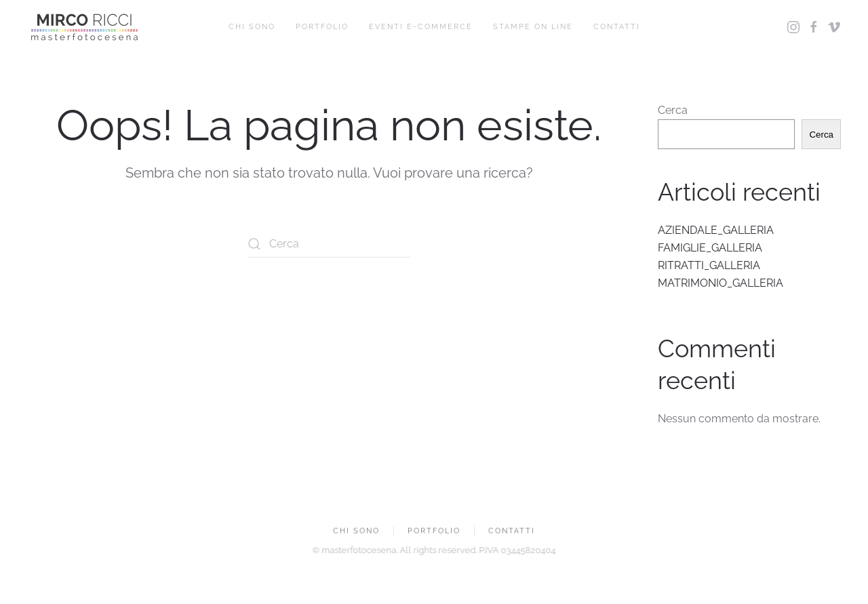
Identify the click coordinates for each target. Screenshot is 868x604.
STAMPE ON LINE (533, 27)
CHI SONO (252, 27)
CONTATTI (617, 27)
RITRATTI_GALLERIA (709, 265)
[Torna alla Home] (85, 27)
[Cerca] (329, 244)
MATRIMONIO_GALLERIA (721, 283)
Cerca (673, 110)
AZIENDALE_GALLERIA (716, 230)
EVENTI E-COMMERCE (421, 27)
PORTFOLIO (322, 27)
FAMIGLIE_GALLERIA (710, 248)
